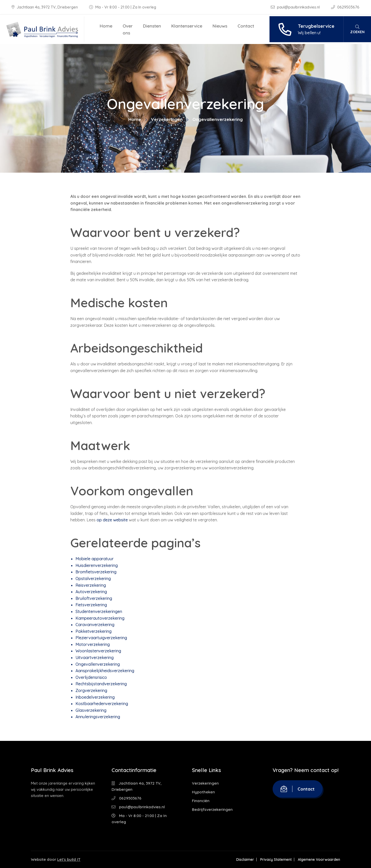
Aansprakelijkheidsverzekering (105, 671)
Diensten (152, 26)
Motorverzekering (93, 644)
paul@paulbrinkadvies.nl (296, 7)
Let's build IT (69, 859)
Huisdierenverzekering (97, 565)
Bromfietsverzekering (96, 572)
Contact (246, 26)
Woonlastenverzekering (98, 651)
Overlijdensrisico (91, 677)
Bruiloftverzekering (94, 598)
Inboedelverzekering (95, 697)
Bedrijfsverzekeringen (212, 809)
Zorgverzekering (91, 690)
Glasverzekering (91, 710)
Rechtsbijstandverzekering (101, 684)
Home (106, 26)
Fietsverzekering (91, 605)
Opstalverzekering (93, 578)
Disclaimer (245, 860)
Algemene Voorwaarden (319, 860)
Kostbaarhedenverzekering (102, 704)
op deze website (113, 520)
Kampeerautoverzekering (100, 618)
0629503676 (345, 7)
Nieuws (220, 26)
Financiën (201, 801)
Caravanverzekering (95, 625)
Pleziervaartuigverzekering (101, 638)
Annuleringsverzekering (98, 717)
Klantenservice (187, 26)
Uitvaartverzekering (95, 657)
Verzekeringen (167, 119)
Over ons (128, 29)
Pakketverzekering (94, 631)
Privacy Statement (276, 860)
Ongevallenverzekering (98, 664)
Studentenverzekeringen (99, 611)
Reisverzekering (91, 585)
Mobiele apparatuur (95, 559)
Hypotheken (203, 792)
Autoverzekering (91, 592)
